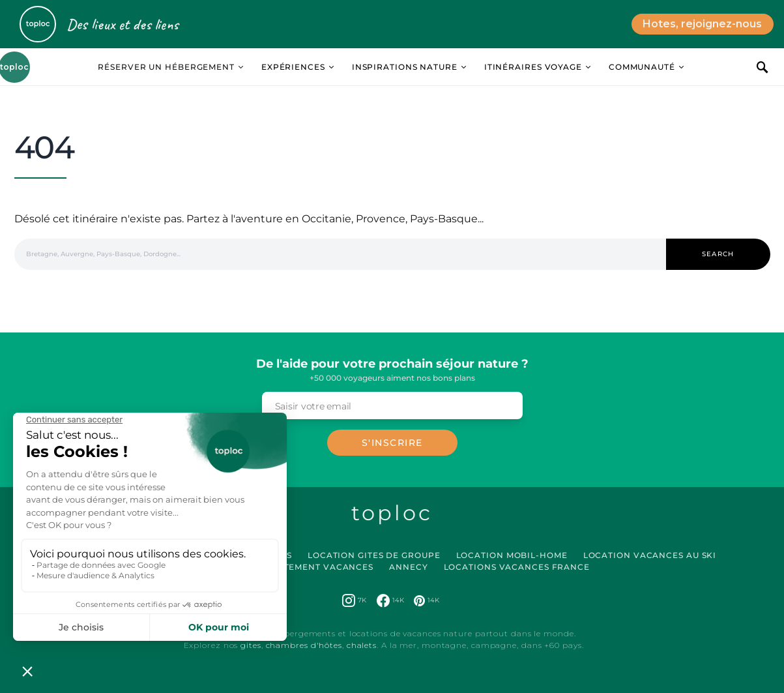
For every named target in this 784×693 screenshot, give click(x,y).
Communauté (642, 67)
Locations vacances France (517, 567)
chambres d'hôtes (304, 645)
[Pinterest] (427, 600)
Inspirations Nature (405, 67)
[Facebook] (390, 600)
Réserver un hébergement (166, 67)
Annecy (408, 567)
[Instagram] (354, 600)
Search (718, 254)
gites (251, 645)
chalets (362, 645)
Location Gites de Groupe (374, 555)
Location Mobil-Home (512, 555)
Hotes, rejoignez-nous (702, 24)
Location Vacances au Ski (650, 555)
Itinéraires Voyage (533, 67)
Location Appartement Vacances (288, 567)
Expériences (293, 67)
